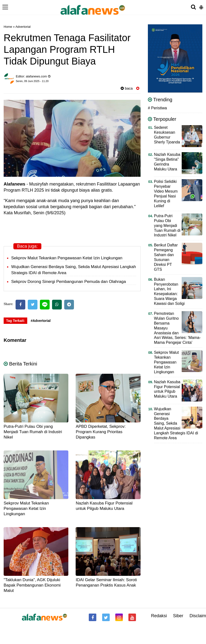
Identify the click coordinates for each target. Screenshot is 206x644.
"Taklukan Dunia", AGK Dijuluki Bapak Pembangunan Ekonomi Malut (32, 585)
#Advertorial (41, 321)
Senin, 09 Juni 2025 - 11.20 (32, 81)
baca (127, 88)
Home (8, 27)
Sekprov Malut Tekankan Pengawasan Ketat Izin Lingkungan (67, 258)
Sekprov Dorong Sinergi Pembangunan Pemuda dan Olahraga (69, 282)
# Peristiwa (157, 108)
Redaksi (159, 616)
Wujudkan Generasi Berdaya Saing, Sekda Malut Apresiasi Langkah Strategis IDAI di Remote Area (176, 423)
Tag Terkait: (15, 321)
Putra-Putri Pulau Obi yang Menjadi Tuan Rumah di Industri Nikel (33, 432)
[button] (201, 5)
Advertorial (23, 27)
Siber (178, 616)
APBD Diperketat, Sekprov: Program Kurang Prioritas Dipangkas (101, 432)
